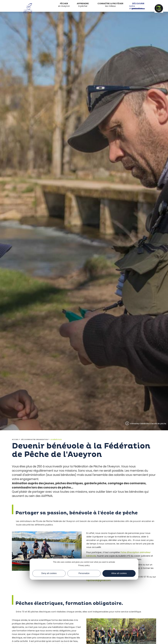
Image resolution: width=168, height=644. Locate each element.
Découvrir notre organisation (34, 439)
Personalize (84, 573)
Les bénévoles (56, 439)
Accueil (15, 439)
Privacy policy (84, 565)
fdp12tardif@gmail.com (98, 580)
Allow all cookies (119, 573)
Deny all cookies (49, 573)
